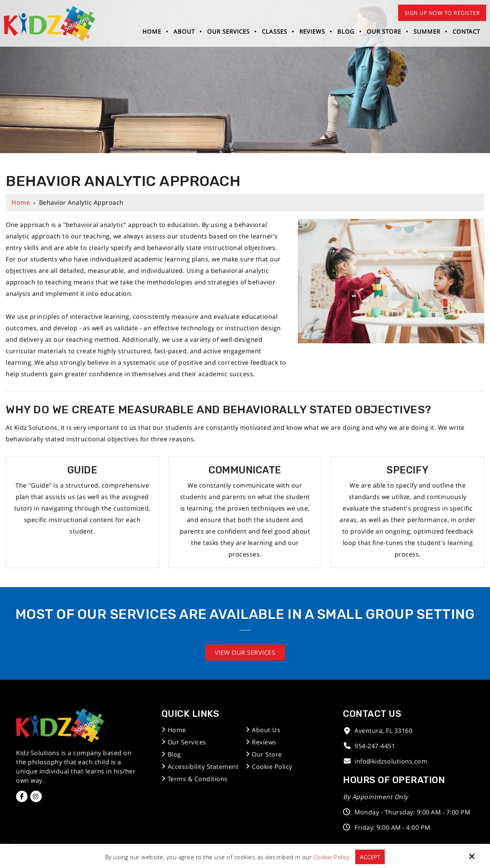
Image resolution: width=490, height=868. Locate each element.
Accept (370, 857)
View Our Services (245, 653)
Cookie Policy (332, 857)
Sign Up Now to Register (442, 13)
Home (21, 202)
